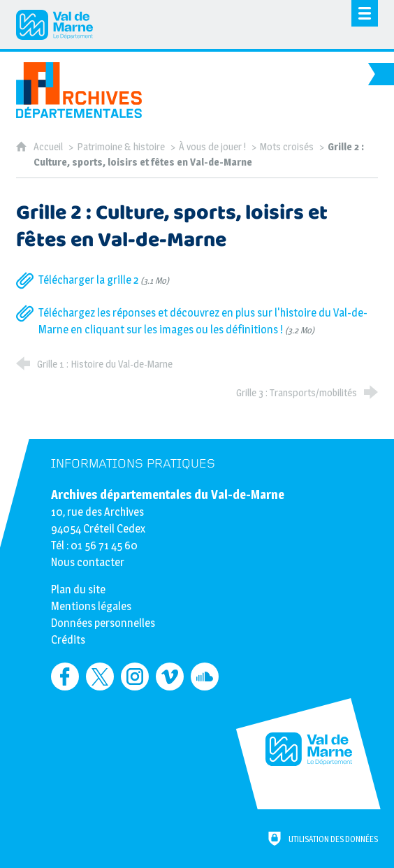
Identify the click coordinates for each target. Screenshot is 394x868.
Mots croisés (287, 147)
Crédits (68, 640)
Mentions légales (91, 606)
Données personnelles (103, 623)
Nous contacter (88, 562)
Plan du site (78, 589)
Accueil (49, 147)
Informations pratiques (133, 464)
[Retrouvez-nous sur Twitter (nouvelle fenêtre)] (100, 677)
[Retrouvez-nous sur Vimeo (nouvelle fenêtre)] (170, 677)
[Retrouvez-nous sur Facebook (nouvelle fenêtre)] (65, 677)
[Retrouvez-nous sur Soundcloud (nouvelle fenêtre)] (205, 677)
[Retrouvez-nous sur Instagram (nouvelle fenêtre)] (135, 677)
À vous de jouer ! (212, 147)
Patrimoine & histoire (121, 147)
